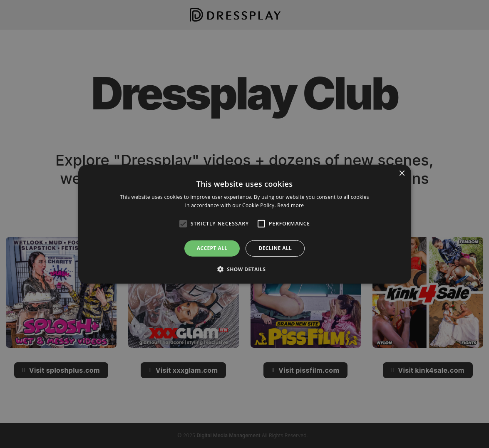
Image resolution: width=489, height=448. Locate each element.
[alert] (244, 224)
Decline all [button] (275, 248)
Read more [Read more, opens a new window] (290, 205)
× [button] (402, 173)
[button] (245, 269)
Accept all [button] (212, 248)
